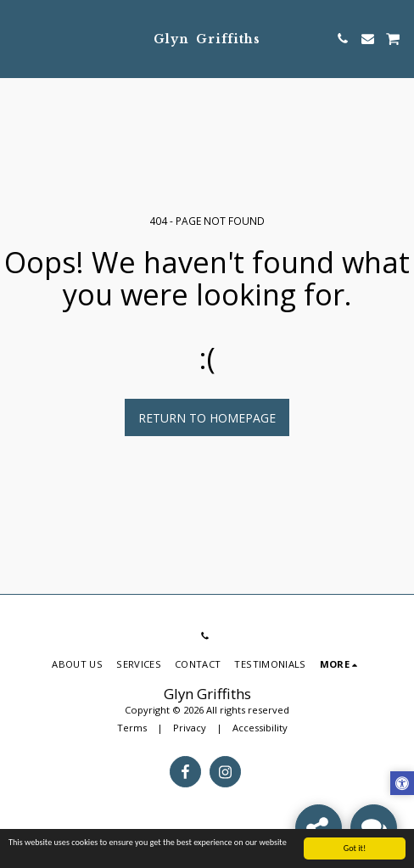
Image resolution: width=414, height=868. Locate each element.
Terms (132, 728)
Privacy (190, 728)
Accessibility (260, 728)
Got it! (355, 854)
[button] (19, 38)
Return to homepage (207, 418)
